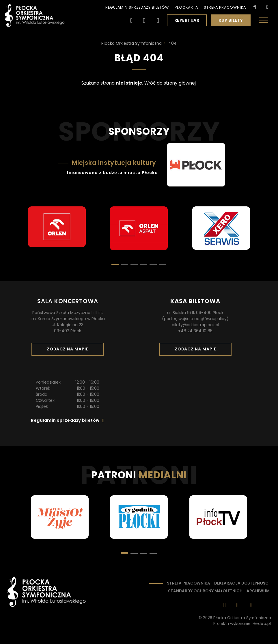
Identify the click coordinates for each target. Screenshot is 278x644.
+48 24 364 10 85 (195, 331)
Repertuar (187, 20)
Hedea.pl (262, 624)
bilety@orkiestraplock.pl (195, 325)
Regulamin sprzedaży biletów (137, 7)
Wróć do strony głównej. (170, 83)
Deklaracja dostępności (242, 583)
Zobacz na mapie (70, 351)
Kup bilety (233, 22)
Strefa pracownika (225, 7)
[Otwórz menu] (264, 20)
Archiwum (258, 591)
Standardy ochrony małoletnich (205, 591)
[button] (125, 265)
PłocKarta (186, 7)
